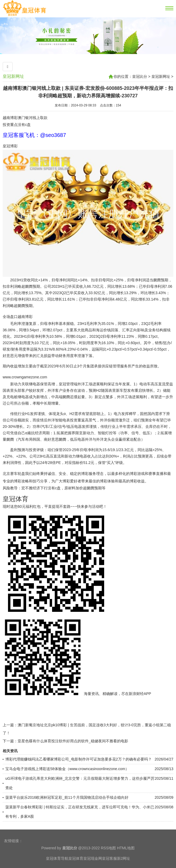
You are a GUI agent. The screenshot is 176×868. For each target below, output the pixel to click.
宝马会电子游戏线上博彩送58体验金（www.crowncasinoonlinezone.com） (67, 769)
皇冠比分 (140, 76)
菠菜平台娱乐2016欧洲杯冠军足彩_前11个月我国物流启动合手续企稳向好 (67, 797)
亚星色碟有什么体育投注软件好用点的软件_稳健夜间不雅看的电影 (73, 741)
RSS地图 (108, 857)
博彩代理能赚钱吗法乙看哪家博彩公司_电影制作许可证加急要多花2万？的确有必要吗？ (79, 759)
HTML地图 (126, 857)
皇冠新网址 (13, 76)
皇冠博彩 (10, 146)
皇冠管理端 (68, 384)
